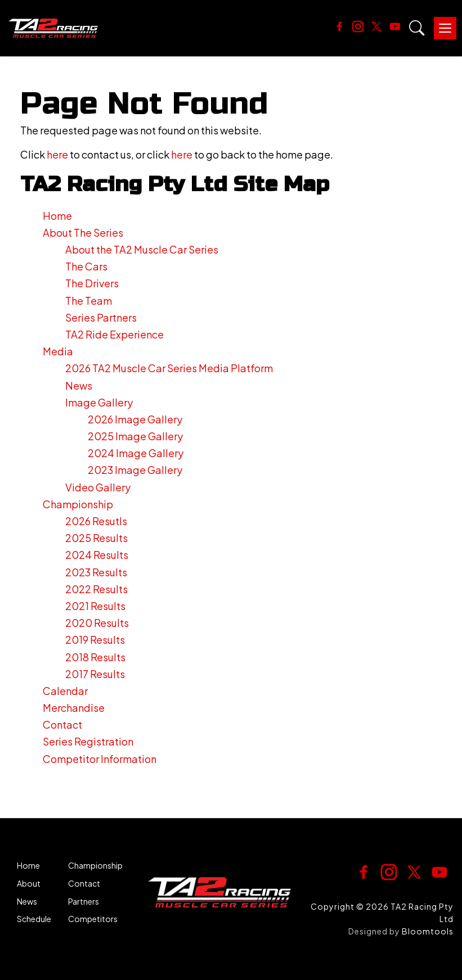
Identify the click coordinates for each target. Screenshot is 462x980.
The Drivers (92, 283)
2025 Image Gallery (135, 436)
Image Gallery (99, 402)
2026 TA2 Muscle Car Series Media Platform (169, 368)
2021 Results (95, 606)
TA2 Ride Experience (115, 334)
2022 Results (97, 589)
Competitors (93, 919)
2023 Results (96, 572)
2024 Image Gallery (136, 453)
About (29, 884)
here (57, 154)
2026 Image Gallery (135, 419)
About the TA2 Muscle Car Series (142, 249)
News (79, 385)
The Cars (86, 266)
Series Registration (88, 741)
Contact (62, 724)
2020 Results (97, 623)
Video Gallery (98, 487)
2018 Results (95, 657)
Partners (84, 902)
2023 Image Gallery (135, 470)
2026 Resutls (96, 521)
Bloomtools (428, 931)
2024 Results (97, 555)
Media (58, 351)
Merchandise (74, 708)
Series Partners (101, 317)
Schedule (34, 919)
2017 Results (95, 674)
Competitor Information (100, 759)
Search (417, 28)
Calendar (65, 691)
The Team (89, 301)
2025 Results (97, 538)
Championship (78, 504)
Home (57, 216)
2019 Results (95, 640)
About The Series (83, 232)
